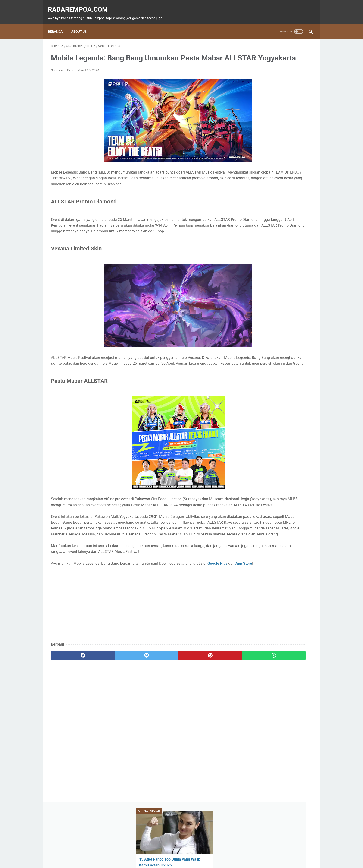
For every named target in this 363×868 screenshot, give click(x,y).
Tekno (254, 197)
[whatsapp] (204, 704)
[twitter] (117, 704)
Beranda (58, 24)
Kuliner (278, 206)
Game (254, 188)
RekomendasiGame (262, 241)
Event (276, 197)
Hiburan (254, 206)
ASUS (297, 197)
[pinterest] (160, 704)
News (299, 188)
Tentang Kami (213, 851)
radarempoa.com (81, 5)
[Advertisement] (138, 653)
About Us (82, 24)
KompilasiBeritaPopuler (265, 232)
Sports (301, 206)
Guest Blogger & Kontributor (178, 851)
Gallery (296, 215)
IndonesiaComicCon (263, 215)
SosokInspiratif (260, 223)
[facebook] (73, 704)
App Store (75, 612)
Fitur (276, 188)
